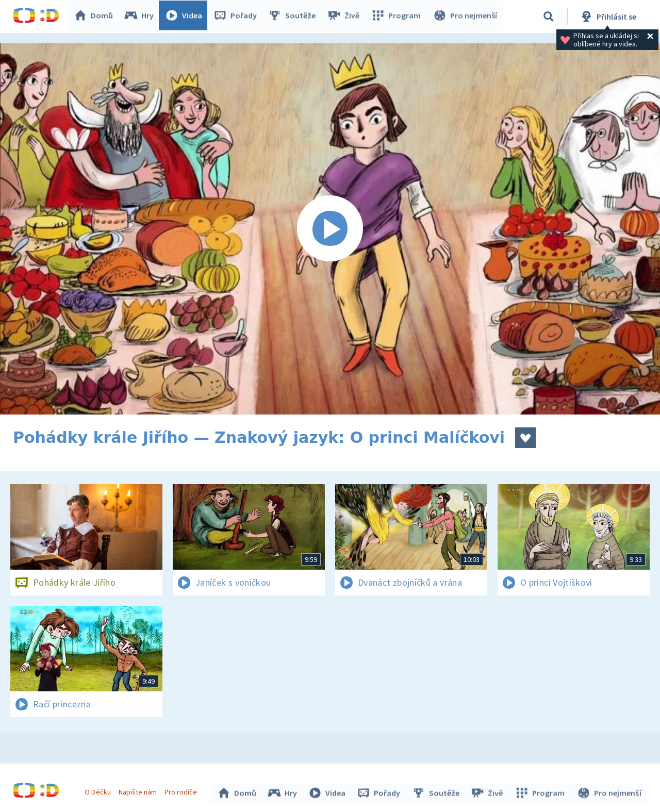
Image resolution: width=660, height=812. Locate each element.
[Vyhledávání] (549, 16)
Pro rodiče (182, 790)
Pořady (238, 16)
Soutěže (294, 16)
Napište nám (139, 790)
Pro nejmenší (466, 16)
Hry (142, 16)
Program (398, 16)
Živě (345, 16)
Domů (96, 16)
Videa (186, 16)
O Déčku (99, 790)
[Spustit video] (330, 229)
